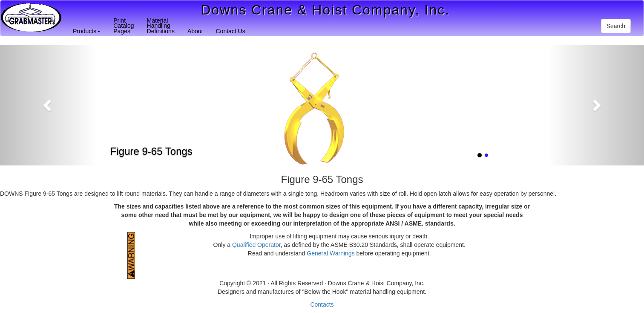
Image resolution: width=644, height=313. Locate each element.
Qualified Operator (256, 245)
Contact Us (230, 31)
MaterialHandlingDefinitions (161, 26)
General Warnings (331, 253)
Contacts (322, 304)
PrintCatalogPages (124, 26)
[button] (48, 105)
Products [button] (87, 31)
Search (616, 26)
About (195, 31)
